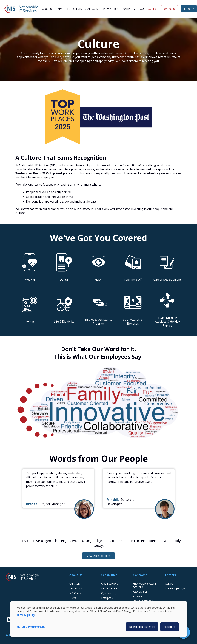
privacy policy (26, 615)
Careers (153, 9)
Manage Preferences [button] (31, 627)
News (73, 598)
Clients (78, 9)
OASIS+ (138, 596)
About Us (48, 9)
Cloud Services (110, 584)
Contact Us (169, 9)
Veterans (139, 9)
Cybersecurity (109, 593)
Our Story (75, 584)
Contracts (91, 9)
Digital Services (110, 588)
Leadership (76, 588)
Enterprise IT (109, 598)
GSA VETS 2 (140, 592)
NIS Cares (75, 593)
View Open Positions (98, 556)
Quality (126, 9)
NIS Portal (189, 9)
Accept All (170, 627)
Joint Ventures (110, 9)
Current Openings (175, 588)
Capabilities (63, 9)
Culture (169, 584)
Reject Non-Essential (142, 627)
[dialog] (99, 619)
